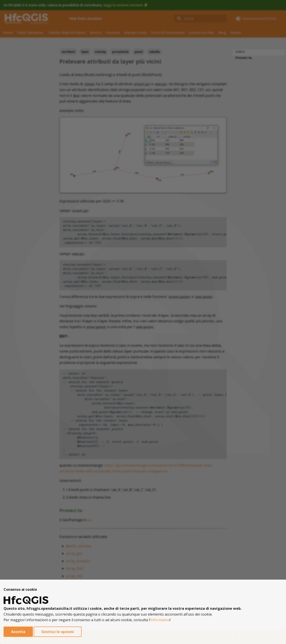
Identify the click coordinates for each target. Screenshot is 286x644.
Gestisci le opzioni (58, 632)
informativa (160, 620)
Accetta (18, 632)
